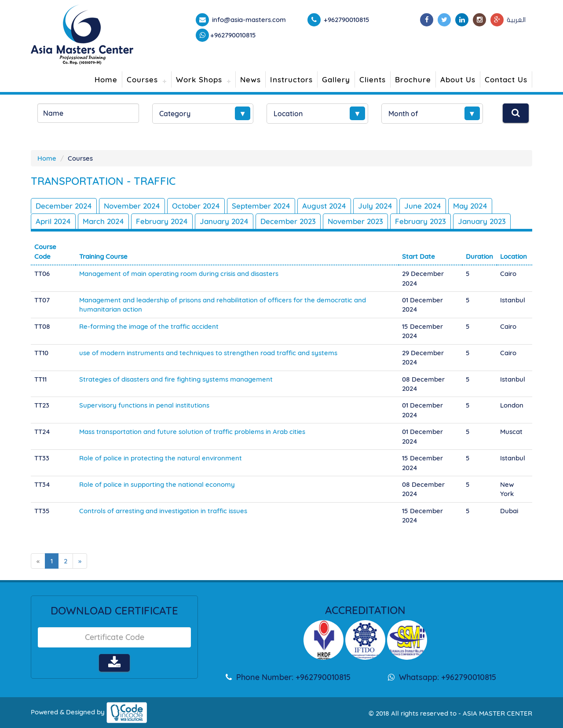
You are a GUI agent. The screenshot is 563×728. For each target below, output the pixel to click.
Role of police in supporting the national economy (157, 484)
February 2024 (162, 221)
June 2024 (423, 206)
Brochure (413, 79)
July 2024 (375, 206)
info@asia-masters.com (248, 20)
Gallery (336, 79)
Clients (373, 79)
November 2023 (355, 221)
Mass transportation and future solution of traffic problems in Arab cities (192, 432)
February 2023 (420, 221)
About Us (458, 79)
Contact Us (506, 79)
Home (106, 79)
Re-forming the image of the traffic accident (149, 326)
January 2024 (224, 221)
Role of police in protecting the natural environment (161, 458)
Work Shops (199, 79)
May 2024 (470, 206)
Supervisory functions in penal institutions (144, 405)
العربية (516, 20)
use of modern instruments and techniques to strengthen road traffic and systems (208, 353)
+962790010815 (233, 35)
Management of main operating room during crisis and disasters (179, 274)
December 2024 (64, 206)
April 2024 (53, 221)
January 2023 (482, 221)
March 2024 (103, 221)
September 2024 (261, 206)
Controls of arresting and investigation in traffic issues (163, 511)
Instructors (291, 79)
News (250, 79)
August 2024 (324, 206)
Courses (142, 79)
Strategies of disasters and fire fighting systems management (176, 379)
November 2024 (132, 206)
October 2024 (196, 206)
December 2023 (288, 221)
